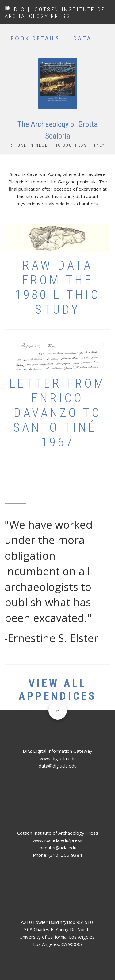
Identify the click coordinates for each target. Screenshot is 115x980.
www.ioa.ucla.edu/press (57, 840)
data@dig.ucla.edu (58, 766)
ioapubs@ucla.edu (57, 848)
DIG (20, 9)
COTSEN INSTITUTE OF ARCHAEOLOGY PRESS (55, 13)
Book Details (35, 38)
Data (82, 38)
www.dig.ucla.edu (58, 758)
